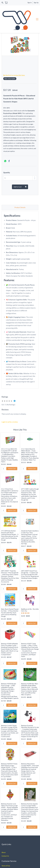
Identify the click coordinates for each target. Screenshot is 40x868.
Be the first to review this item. (14, 60)
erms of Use (6, 850)
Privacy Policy (7, 861)
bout (4, 837)
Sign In (30, 3)
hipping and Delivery (9, 857)
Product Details (20, 192)
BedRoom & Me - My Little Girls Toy (30, 594)
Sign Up (36, 3)
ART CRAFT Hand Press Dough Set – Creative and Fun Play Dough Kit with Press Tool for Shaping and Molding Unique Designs (30, 559)
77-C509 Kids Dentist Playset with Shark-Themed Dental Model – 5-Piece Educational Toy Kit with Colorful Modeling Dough (10, 520)
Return (4, 854)
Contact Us (5, 840)
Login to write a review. (10, 406)
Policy (8, 854)
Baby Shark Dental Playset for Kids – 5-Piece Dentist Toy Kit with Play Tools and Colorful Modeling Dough (10, 597)
